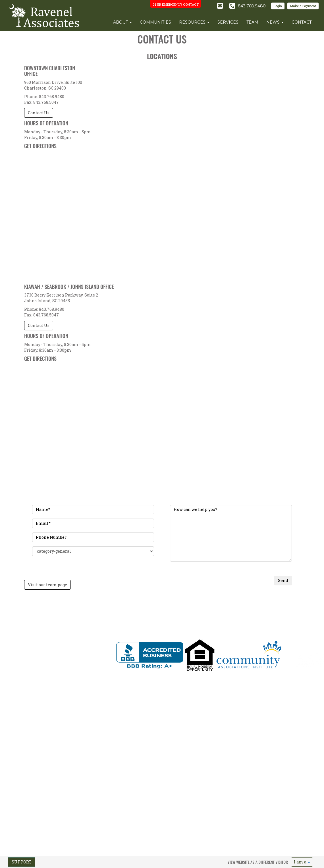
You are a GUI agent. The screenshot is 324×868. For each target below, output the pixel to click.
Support (22, 862)
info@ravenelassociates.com (36, 641)
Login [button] (278, 6)
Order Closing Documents (173, 622)
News (123, 626)
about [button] (122, 22)
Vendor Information (282, 626)
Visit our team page (47, 585)
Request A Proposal (222, 608)
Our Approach (218, 612)
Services (125, 622)
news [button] (275, 22)
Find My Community (169, 608)
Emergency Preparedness (287, 622)
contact (302, 22)
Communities (129, 612)
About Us (126, 608)
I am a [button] (302, 862)
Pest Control (276, 608)
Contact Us (39, 113)
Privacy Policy (25, 662)
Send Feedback (72, 662)
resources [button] (194, 22)
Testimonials (216, 622)
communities (155, 22)
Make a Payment (303, 6)
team (252, 22)
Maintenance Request (284, 617)
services (228, 22)
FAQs (157, 626)
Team (123, 617)
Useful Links (162, 631)
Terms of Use (48, 662)
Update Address (165, 617)
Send (283, 580)
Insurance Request (282, 612)
